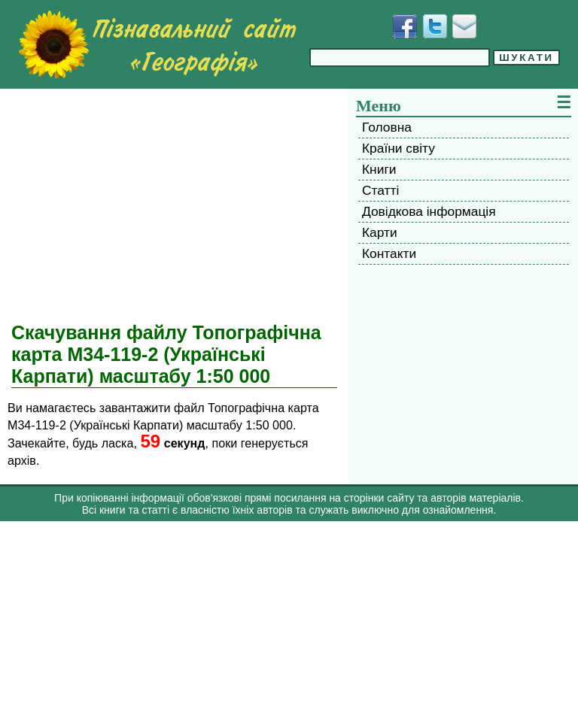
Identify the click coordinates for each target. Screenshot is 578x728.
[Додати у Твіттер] (435, 26)
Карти (380, 232)
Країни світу (399, 148)
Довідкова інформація (429, 211)
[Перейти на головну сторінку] (157, 44)
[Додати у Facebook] (405, 26)
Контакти (389, 253)
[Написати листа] (464, 26)
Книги (379, 169)
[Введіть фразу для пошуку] (400, 58)
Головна (387, 127)
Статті (380, 190)
